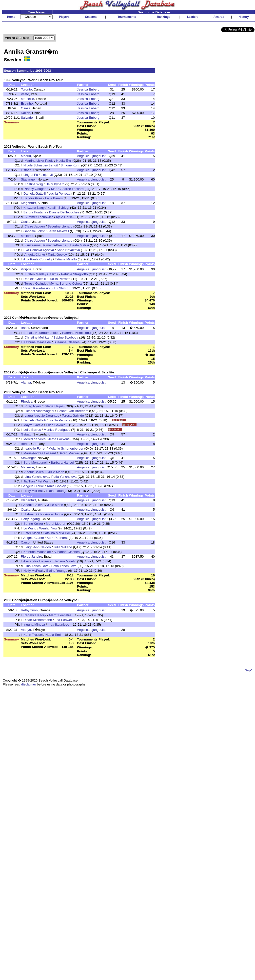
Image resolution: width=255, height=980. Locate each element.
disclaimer (29, 684)
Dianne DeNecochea (64, 212)
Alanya (26, 382)
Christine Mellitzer (38, 337)
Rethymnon (29, 610)
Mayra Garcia (33, 425)
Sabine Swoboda (66, 337)
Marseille (27, 99)
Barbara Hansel (62, 463)
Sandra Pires (33, 198)
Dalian (25, 113)
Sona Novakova (68, 250)
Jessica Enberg (88, 89)
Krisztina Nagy (34, 208)
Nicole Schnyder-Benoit (41, 165)
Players (64, 17)
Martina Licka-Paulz (39, 161)
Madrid (26, 156)
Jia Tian (29, 481)
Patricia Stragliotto (74, 274)
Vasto (25, 94)
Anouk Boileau (35, 472)
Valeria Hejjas (53, 406)
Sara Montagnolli (36, 463)
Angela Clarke (35, 255)
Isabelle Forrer (35, 448)
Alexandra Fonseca (37, 561)
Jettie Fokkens (59, 439)
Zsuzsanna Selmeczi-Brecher (46, 245)
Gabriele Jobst (34, 231)
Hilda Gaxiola (56, 425)
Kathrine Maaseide (37, 342)
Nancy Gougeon (36, 189)
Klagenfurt (28, 203)
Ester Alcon (32, 533)
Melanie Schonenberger (66, 448)
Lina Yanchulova (36, 477)
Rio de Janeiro (31, 557)
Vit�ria (26, 269)
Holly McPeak (33, 491)
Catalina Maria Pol (56, 533)
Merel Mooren (56, 524)
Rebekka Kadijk (35, 615)
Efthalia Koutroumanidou (41, 333)
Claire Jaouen (35, 226)
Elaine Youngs (57, 491)
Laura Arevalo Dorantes (42, 416)
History (244, 17)
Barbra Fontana (35, 212)
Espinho (27, 103)
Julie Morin (56, 472)
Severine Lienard (60, 226)
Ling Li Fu (31, 175)
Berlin (25, 444)
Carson (26, 542)
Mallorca (27, 236)
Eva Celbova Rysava (39, 250)
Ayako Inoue (54, 514)
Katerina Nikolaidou (77, 333)
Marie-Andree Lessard (67, 189)
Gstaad (26, 170)
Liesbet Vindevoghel (39, 411)
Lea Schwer (63, 620)
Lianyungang (30, 519)
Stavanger (28, 179)
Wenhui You (48, 528)
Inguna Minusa (34, 625)
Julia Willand (63, 547)
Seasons (91, 17)
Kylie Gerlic (64, 217)
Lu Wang (30, 528)
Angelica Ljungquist (91, 156)
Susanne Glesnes (67, 342)
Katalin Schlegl (58, 208)
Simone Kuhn (70, 165)
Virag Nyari (33, 406)
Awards (219, 17)
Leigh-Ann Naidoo (38, 547)
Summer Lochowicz (39, 217)
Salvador (27, 118)
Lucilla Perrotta (59, 194)
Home (11, 17)
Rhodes (26, 401)
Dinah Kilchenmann (38, 620)
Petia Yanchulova (64, 477)
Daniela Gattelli (35, 194)
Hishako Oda (33, 514)
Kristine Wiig (34, 184)
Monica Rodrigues (57, 430)
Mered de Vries (35, 439)
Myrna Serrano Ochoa (66, 284)
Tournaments (127, 17)
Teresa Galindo (36, 284)
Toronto (26, 89)
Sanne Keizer (33, 524)
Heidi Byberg (55, 184)
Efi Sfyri (60, 288)
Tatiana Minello (66, 259)
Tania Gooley (57, 255)
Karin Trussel (33, 635)
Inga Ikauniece (58, 625)
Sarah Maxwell (58, 231)
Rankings (164, 17)
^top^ (248, 670)
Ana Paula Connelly (38, 259)
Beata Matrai (79, 245)
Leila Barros (54, 198)
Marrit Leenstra (60, 615)
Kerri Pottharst (57, 538)
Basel (25, 328)
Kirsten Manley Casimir (41, 274)
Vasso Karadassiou (38, 288)
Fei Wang (45, 481)
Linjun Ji (47, 175)
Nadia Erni (64, 161)
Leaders (193, 17)
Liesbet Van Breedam (72, 411)
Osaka (26, 108)
